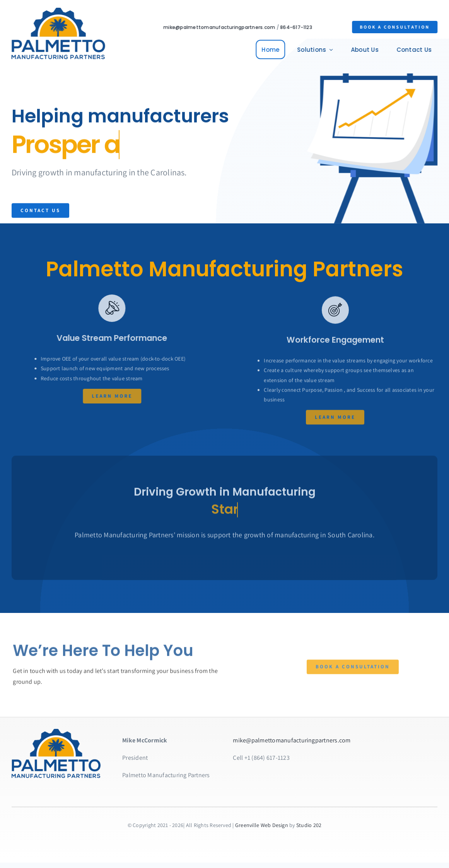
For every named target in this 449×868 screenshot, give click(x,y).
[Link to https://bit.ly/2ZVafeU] (107, 308)
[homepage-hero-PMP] (56, 732)
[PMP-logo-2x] (57, 11)
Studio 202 (309, 825)
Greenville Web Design (262, 825)
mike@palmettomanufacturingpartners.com (221, 27)
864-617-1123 (298, 27)
